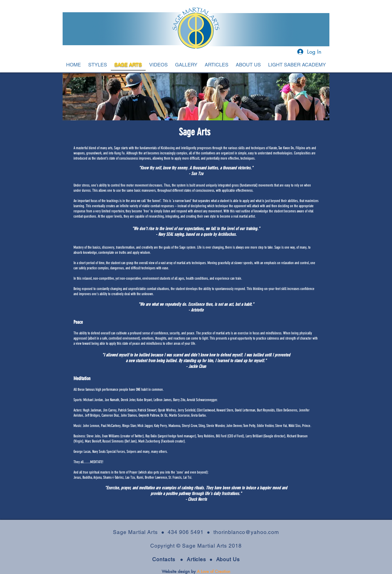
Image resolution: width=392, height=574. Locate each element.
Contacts (164, 559)
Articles (198, 559)
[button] (98, 65)
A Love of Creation (214, 571)
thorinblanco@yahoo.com (246, 532)
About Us (228, 559)
